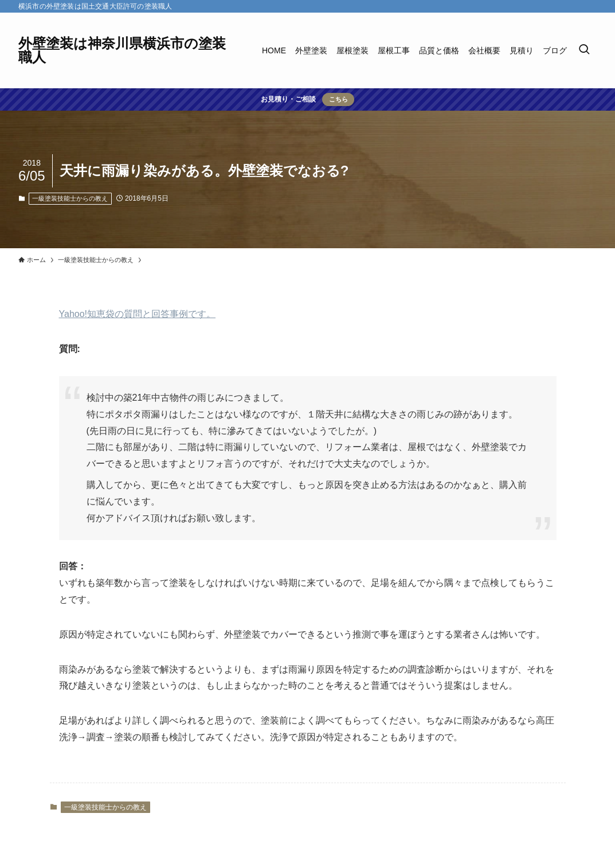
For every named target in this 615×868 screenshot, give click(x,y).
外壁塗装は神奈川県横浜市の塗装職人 (122, 50)
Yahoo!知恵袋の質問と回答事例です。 (138, 314)
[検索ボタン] (584, 50)
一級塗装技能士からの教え (70, 198)
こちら (338, 99)
